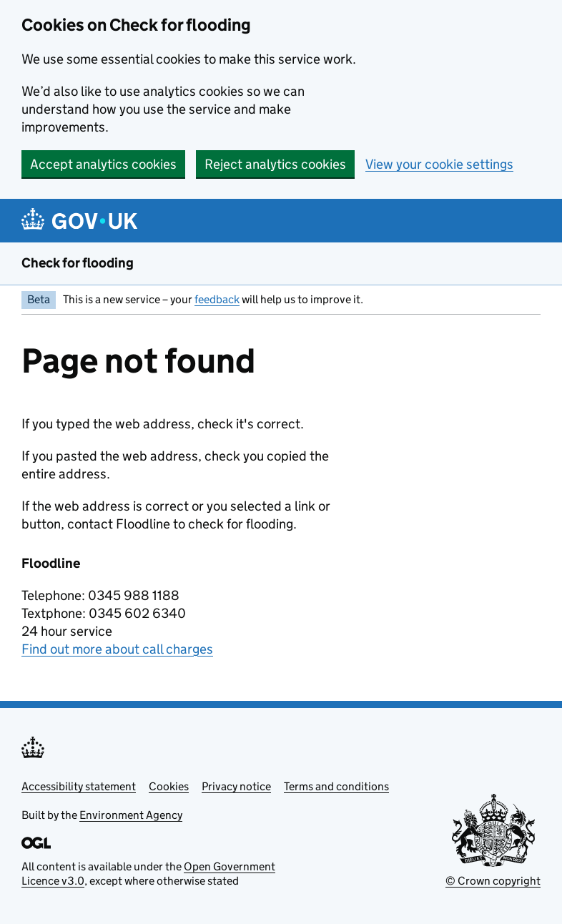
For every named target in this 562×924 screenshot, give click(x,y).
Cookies (169, 786)
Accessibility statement (79, 786)
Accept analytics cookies (103, 164)
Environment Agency (131, 815)
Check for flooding (78, 263)
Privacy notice (236, 786)
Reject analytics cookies (275, 164)
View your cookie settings (439, 164)
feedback (217, 299)
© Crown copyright (493, 881)
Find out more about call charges (117, 649)
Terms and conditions (336, 786)
